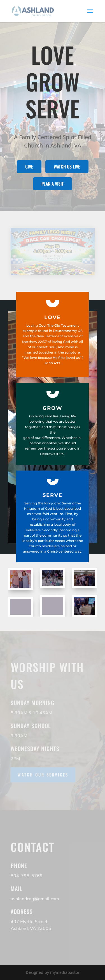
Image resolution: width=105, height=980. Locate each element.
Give (29, 167)
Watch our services (43, 775)
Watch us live (67, 167)
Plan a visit (53, 184)
